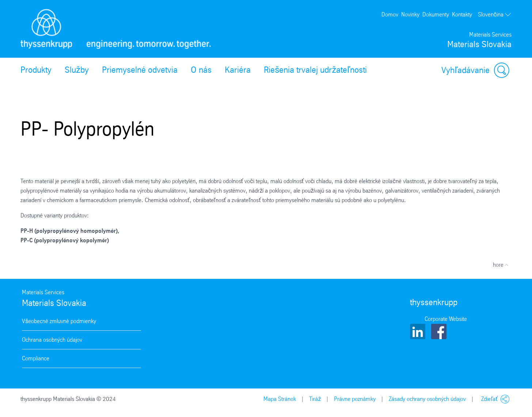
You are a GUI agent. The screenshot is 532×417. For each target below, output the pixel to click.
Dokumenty (436, 14)
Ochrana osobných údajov (52, 340)
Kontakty (462, 14)
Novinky (410, 14)
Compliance (36, 358)
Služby (77, 70)
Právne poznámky (355, 399)
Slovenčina (495, 15)
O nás (201, 70)
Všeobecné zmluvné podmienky (59, 321)
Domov (390, 14)
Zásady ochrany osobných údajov (427, 399)
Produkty (36, 70)
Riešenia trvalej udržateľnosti (315, 70)
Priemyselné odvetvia (140, 70)
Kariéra (238, 70)
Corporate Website (446, 319)
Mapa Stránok (280, 399)
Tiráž (315, 399)
